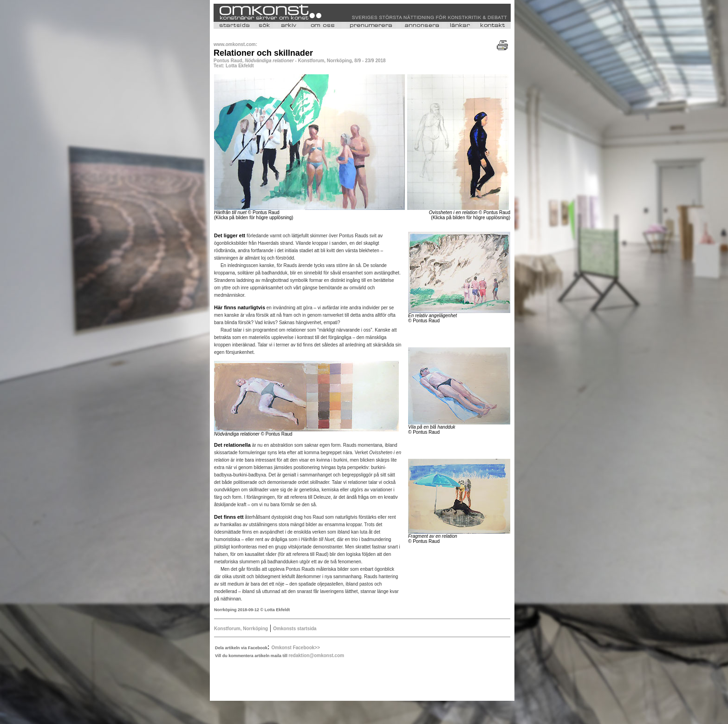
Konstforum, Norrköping (241, 629)
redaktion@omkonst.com (316, 656)
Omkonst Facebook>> (296, 648)
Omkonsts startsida (295, 629)
